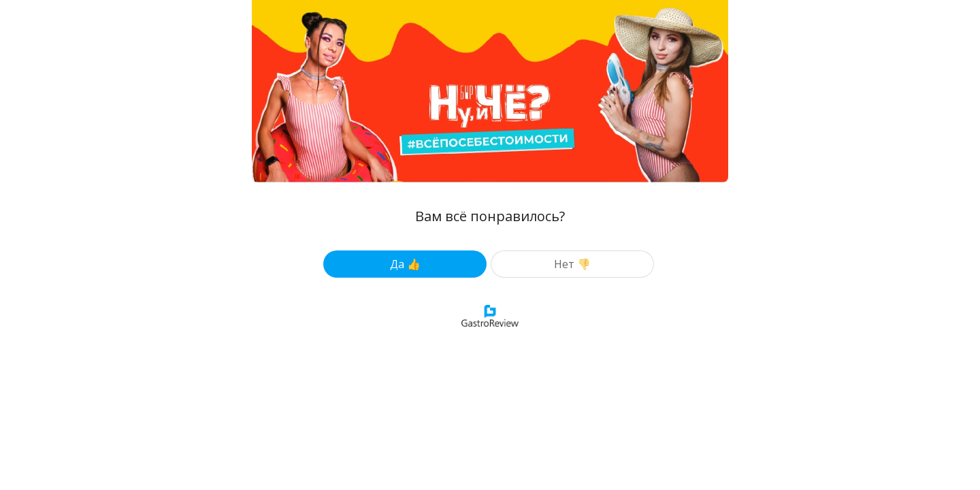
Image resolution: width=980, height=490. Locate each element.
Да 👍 (405, 264)
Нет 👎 (572, 264)
